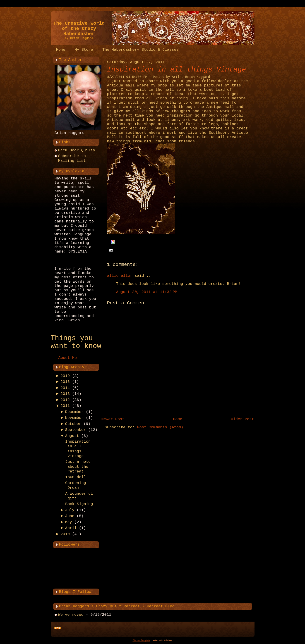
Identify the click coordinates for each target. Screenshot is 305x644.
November (74, 418)
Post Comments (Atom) (160, 427)
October (73, 424)
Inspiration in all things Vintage (177, 70)
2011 (65, 406)
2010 (65, 534)
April (71, 528)
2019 (65, 376)
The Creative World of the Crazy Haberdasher (79, 29)
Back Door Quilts (77, 150)
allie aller (120, 276)
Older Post (242, 419)
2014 (65, 388)
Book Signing (79, 504)
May (68, 522)
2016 (65, 382)
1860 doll (76, 477)
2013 (65, 394)
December (74, 412)
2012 (65, 400)
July (70, 510)
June (70, 516)
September (75, 430)
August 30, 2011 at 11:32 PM (147, 292)
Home (178, 419)
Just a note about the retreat (78, 467)
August (72, 436)
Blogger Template (141, 640)
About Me (68, 358)
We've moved (71, 615)
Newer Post (113, 419)
